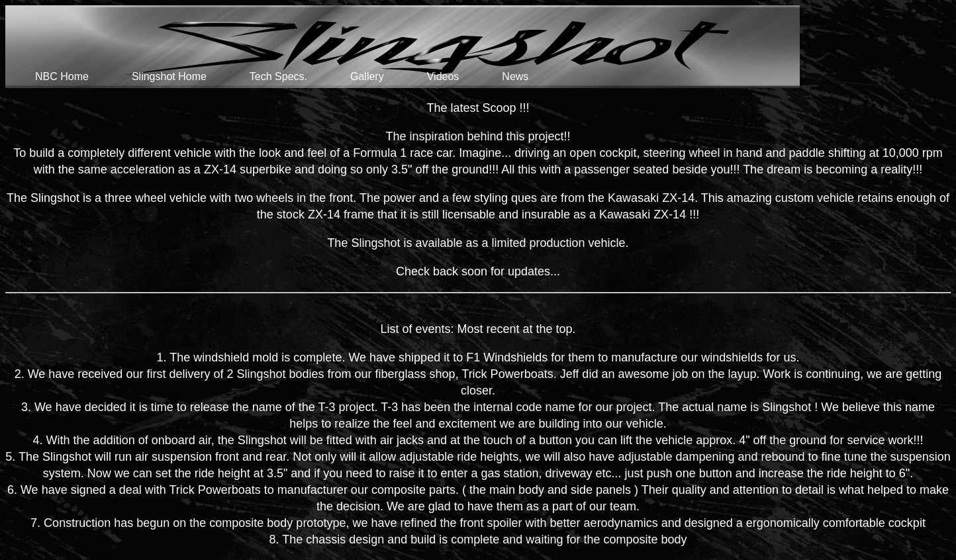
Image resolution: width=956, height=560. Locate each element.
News (515, 76)
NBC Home (62, 76)
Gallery (367, 76)
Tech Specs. (278, 76)
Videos (443, 76)
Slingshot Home (169, 76)
